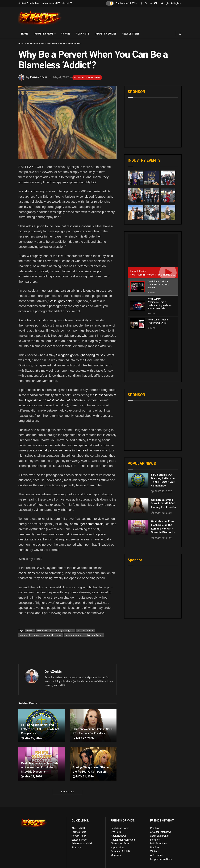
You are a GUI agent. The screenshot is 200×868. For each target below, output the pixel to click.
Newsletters (131, 34)
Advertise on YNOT (51, 3)
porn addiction (86, 630)
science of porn (74, 635)
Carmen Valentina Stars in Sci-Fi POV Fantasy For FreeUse (164, 463)
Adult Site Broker (159, 836)
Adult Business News (70, 44)
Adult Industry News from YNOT (42, 44)
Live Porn (116, 832)
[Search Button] (180, 34)
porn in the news (52, 635)
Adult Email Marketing (123, 840)
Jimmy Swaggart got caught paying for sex (76, 355)
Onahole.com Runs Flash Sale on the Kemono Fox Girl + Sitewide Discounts (40, 767)
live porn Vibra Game (161, 859)
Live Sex (155, 848)
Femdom (155, 840)
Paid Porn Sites (159, 844)
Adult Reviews (119, 836)
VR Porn (155, 851)
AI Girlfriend (157, 855)
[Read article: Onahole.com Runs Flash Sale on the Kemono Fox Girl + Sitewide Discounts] (138, 486)
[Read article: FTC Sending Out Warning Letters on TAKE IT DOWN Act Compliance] (138, 440)
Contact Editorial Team (29, 3)
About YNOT (78, 828)
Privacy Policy (79, 836)
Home (25, 34)
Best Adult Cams (120, 828)
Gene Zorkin (44, 630)
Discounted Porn (120, 844)
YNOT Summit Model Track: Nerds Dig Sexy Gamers (160, 275)
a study (27, 191)
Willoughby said (61, 301)
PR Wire (66, 34)
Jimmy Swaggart (64, 630)
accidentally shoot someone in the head (60, 450)
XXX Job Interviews (161, 832)
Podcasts (83, 34)
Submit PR (67, 3)
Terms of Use (79, 832)
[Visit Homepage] (40, 18)
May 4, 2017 (61, 77)
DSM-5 (30, 630)
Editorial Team (79, 840)
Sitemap (76, 848)
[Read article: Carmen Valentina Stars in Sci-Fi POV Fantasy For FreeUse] (138, 465)
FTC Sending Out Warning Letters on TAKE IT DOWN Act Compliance (40, 729)
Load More (68, 792)
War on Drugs (95, 635)
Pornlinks (155, 828)
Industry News (44, 34)
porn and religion (30, 635)
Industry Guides (106, 34)
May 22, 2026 (31, 738)
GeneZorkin (39, 77)
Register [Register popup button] (176, 3)
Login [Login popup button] (165, 3)
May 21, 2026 (83, 776)
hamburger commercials (87, 524)
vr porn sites (117, 848)
